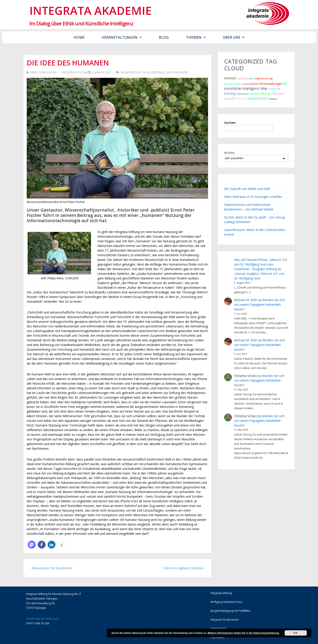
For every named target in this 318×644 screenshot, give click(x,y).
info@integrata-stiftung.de (42, 619)
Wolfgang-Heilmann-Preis (226, 602)
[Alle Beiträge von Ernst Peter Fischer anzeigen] (42, 72)
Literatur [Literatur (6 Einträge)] (242, 79)
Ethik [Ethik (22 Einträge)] (264, 89)
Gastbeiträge (155, 72)
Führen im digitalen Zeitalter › (184, 568)
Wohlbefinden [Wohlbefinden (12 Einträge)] (233, 84)
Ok (296, 633)
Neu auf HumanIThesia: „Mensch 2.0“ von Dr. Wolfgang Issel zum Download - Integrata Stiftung (261, 264)
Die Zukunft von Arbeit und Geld (247, 189)
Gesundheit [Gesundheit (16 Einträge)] (251, 84)
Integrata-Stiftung (221, 593)
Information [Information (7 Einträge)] (243, 94)
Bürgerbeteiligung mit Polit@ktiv (230, 611)
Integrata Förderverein (225, 620)
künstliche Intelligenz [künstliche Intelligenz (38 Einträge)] (242, 88)
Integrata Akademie (91, 10)
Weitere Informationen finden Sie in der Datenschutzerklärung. (244, 633)
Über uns (234, 37)
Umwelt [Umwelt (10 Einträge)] (273, 89)
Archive (229, 153)
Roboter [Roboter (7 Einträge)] (273, 99)
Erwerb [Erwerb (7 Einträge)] (251, 79)
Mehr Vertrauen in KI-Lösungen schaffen (253, 197)
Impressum (218, 637)
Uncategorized (177, 72)
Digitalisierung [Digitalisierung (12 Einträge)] (264, 78)
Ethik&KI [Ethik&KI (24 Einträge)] (230, 78)
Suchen (230, 123)
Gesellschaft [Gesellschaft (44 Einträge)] (258, 98)
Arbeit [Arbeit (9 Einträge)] (228, 99)
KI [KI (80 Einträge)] (285, 83)
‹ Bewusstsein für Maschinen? (51, 568)
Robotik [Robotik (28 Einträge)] (241, 98)
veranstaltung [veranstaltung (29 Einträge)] (260, 93)
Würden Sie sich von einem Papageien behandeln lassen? (259, 305)
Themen (196, 37)
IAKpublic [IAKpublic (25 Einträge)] (278, 93)
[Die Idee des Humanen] (102, 72)
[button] (32, 545)
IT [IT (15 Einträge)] (233, 99)
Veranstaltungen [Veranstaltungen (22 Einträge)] (271, 84)
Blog (164, 37)
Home (79, 37)
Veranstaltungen (122, 37)
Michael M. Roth (246, 300)
